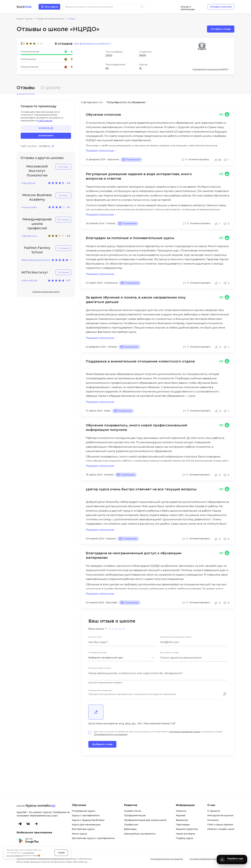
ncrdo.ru (45, 146)
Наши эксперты (186, 834)
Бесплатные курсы (83, 829)
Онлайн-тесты (133, 811)
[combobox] (122, 658)
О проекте (214, 811)
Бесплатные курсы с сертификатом (93, 838)
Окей (61, 853)
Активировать (46, 135)
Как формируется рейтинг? (93, 44)
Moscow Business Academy (37, 197)
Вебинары (130, 829)
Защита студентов (187, 829)
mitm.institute (29, 281)
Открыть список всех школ (46, 292)
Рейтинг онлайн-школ (221, 829)
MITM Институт (35, 272)
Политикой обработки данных (185, 732)
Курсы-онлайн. (40, 806)
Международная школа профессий (37, 224)
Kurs (24, 7)
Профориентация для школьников (145, 820)
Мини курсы (79, 834)
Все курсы (52, 7)
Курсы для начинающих (86, 825)
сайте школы (45, 120)
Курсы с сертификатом (86, 815)
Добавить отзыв (102, 744)
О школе (51, 88)
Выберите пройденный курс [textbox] (106, 658)
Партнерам (183, 825)
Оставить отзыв (221, 29)
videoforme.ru (29, 236)
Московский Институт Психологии (37, 171)
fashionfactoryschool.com (36, 260)
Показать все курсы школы (210, 69)
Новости (181, 811)
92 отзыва (63, 167)
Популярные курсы (83, 811)
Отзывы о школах (221, 7)
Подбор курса (184, 838)
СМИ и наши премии (220, 825)
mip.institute (28, 183)
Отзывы (26, 88)
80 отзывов (63, 220)
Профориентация (135, 815)
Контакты (213, 820)
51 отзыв (63, 195)
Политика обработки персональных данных (212, 859)
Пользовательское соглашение (167, 859)
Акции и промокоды (188, 7)
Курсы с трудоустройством (88, 820)
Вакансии (182, 820)
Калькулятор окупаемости (140, 834)
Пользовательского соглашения (111, 734)
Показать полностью (100, 151)
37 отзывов (63, 248)
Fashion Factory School (37, 250)
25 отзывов (63, 272)
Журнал (181, 815)
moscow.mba (29, 207)
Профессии (131, 825)
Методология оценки (220, 815)
